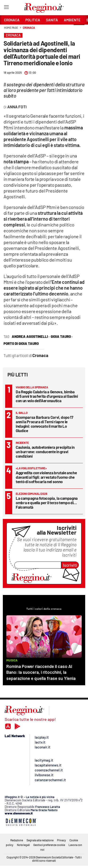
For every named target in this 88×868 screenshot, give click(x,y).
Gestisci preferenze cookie (49, 845)
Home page (11, 28)
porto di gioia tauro (21, 343)
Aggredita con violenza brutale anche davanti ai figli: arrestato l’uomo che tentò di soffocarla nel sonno (46, 477)
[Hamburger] (6, 8)
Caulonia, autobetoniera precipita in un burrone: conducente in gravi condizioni (45, 452)
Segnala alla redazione (40, 840)
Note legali (23, 845)
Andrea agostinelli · (31, 336)
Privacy (61, 840)
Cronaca (29, 28)
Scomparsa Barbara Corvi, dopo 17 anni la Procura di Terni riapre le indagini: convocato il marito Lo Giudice (44, 424)
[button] (79, 30)
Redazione (17, 840)
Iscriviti (70, 565)
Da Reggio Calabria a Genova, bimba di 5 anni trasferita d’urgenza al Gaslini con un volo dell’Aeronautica (47, 396)
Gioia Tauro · (62, 336)
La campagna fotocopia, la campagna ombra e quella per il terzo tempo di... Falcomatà (47, 503)
